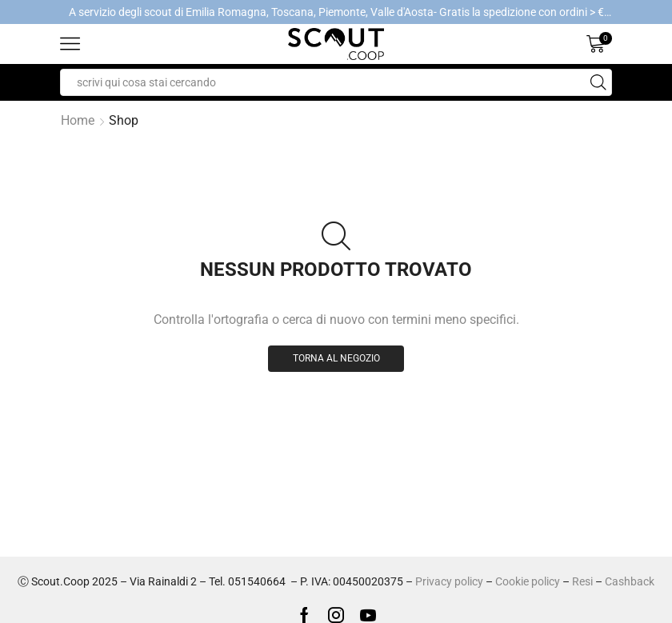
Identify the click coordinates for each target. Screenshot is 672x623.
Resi (582, 581)
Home (78, 120)
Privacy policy (449, 581)
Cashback (630, 581)
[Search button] (598, 82)
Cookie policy (528, 581)
